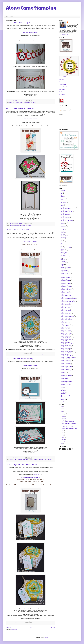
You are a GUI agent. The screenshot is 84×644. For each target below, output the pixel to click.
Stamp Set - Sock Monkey (65, 368)
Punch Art (26, 355)
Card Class (63, 201)
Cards (20, 225)
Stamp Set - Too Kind (64, 377)
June (63, 432)
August (63, 420)
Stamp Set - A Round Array (65, 273)
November (64, 415)
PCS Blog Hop (63, 260)
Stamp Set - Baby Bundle (65, 280)
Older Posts (53, 627)
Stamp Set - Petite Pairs (65, 350)
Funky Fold (63, 233)
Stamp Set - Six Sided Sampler (66, 366)
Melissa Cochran (63, 82)
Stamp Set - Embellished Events (66, 297)
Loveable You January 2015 (66, 248)
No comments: (21, 458)
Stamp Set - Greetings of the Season (67, 315)
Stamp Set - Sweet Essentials (11, 461)
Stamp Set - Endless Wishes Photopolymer (36, 459)
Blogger (47, 637)
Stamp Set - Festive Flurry (48, 459)
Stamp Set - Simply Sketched (66, 365)
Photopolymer (63, 261)
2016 (62, 408)
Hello (29, 102)
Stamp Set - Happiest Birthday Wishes (67, 317)
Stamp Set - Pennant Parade (66, 347)
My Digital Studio (64, 252)
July (63, 431)
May (63, 434)
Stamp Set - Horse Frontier (65, 324)
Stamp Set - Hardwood (43, 624)
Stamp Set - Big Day (64, 285)
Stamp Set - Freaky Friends (65, 306)
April (63, 436)
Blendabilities (63, 198)
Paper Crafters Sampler (65, 257)
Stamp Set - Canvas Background (67, 289)
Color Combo (63, 225)
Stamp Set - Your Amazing (65, 386)
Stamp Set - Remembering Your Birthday (68, 357)
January (63, 441)
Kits (61, 243)
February (64, 439)
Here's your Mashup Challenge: (31, 32)
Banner (14, 102)
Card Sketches (11, 459)
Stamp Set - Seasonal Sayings (66, 360)
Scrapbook (63, 269)
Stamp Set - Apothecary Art (66, 277)
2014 (62, 412)
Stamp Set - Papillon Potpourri (66, 345)
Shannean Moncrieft (63, 87)
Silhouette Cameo (33, 102)
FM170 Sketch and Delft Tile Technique (20, 359)
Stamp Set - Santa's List (65, 359)
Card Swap (63, 204)
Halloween (62, 239)
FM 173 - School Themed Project (18, 23)
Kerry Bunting (62, 89)
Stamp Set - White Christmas (66, 380)
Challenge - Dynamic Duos (65, 209)
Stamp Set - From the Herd (65, 309)
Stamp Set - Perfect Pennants (66, 348)
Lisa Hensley (62, 79)
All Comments (63, 110)
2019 (62, 406)
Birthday (18, 225)
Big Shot (17, 102)
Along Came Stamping (31, 8)
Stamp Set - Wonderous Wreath (66, 381)
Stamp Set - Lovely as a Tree (66, 333)
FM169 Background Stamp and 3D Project (21, 465)
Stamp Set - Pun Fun (64, 354)
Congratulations (63, 227)
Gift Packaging (63, 237)
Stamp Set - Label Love (65, 329)
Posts (62, 108)
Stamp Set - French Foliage (65, 308)
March (63, 438)
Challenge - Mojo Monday (65, 215)
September (64, 418)
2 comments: (21, 101)
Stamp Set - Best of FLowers (66, 282)
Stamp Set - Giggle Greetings (66, 311)
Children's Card (63, 222)
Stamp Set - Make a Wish (65, 336)
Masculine (62, 249)
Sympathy (62, 387)
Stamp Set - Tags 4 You (65, 374)
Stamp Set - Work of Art (65, 383)
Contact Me (12, 16)
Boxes (62, 200)
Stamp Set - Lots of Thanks (66, 332)
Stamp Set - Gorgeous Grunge (66, 314)
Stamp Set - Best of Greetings (66, 283)
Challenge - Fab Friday (65, 210)
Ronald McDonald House (65, 267)
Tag (61, 389)
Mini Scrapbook (63, 251)
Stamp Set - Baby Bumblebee (66, 279)
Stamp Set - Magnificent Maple (66, 335)
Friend (62, 231)
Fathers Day (63, 230)
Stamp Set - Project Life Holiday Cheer (68, 353)
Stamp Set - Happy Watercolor (66, 320)
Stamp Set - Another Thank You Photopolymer (69, 275)
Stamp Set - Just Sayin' (65, 327)
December (64, 413)
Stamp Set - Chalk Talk (65, 291)
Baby (62, 192)
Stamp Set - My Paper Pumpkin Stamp (67, 341)
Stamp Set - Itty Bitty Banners (66, 326)
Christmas (27, 459)
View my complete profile (64, 34)
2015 (62, 410)
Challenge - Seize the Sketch (66, 219)
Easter (62, 228)
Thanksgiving (63, 392)
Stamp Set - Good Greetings (66, 312)
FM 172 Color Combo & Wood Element (20, 108)
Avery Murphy (71, 22)
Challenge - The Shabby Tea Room (67, 221)
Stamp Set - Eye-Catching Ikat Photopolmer (68, 302)
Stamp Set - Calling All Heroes (66, 288)
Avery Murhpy (62, 94)
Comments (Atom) (14, 630)
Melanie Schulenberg (63, 77)
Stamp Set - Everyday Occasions (33, 355)
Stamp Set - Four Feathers (65, 305)
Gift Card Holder (64, 236)
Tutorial (62, 396)
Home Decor (63, 242)
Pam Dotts (61, 92)
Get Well (62, 234)
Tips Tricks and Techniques (66, 395)
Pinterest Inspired (64, 263)
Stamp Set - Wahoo (64, 378)
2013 (62, 443)
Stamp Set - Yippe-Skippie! (65, 384)
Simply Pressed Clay (64, 272)
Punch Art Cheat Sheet (65, 266)
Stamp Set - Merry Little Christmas (67, 338)
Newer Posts (9, 627)
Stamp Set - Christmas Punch (66, 293)
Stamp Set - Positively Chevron (66, 351)
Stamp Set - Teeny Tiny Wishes (66, 375)
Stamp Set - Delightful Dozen (66, 296)
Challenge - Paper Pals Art (65, 216)
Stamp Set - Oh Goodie (65, 342)
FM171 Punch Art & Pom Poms (17, 229)
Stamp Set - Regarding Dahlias (66, 356)
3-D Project (11, 102)
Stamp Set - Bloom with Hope (34, 624)
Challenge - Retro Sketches (65, 218)
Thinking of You (41, 355)
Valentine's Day (63, 400)
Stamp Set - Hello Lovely (65, 323)
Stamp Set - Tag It (64, 372)
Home (6, 16)
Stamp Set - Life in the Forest (66, 330)
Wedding (62, 401)
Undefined (62, 398)
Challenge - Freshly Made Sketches (67, 212)
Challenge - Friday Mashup (24, 102)
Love (61, 246)
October (63, 417)
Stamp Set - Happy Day (65, 318)
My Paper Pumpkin (64, 254)
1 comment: (21, 223)
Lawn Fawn (63, 245)
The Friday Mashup (37, 474)
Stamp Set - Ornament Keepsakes (67, 344)
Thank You (63, 390)
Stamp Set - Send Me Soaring (66, 363)
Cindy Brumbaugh (63, 84)
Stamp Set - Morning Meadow (66, 339)
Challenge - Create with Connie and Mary (68, 207)
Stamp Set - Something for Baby (66, 369)
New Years (63, 255)
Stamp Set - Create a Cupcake (66, 294)
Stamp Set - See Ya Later (65, 362)
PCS (61, 258)
